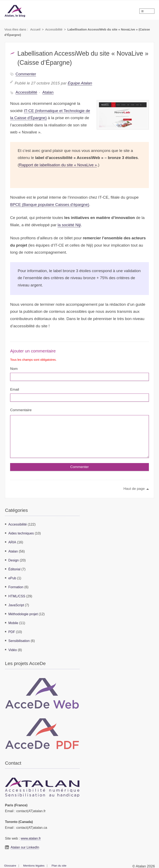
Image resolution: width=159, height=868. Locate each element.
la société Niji (69, 225)
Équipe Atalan (80, 83)
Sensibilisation (19, 640)
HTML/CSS (17, 596)
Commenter (26, 74)
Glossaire (10, 864)
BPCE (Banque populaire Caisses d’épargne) (50, 205)
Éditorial (14, 569)
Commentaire (21, 411)
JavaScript (16, 605)
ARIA (12, 543)
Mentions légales (34, 864)
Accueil (35, 29)
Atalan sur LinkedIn (25, 846)
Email (15, 390)
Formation (16, 587)
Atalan (48, 92)
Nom (14, 369)
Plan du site (59, 864)
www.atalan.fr (31, 837)
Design (14, 561)
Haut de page (134, 490)
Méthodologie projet (23, 613)
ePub (12, 578)
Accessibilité (54, 29)
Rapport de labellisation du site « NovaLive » (58, 165)
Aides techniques (21, 534)
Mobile (13, 622)
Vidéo (13, 649)
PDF (12, 631)
